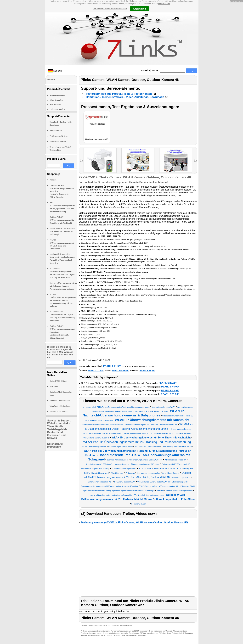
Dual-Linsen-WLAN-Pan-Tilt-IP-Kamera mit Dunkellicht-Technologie (62, 231)
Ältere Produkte (56, 100)
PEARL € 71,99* (112, 366)
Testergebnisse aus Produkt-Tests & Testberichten (119, 94)
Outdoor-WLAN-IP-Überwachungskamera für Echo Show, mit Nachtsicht (62, 220)
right (195, 161)
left (81, 161)
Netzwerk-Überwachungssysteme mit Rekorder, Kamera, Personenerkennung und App (63, 286)
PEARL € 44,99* (170, 387)
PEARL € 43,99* (170, 390)
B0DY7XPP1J (148, 366)
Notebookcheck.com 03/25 (97, 139)
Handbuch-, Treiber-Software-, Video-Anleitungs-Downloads (125, 97)
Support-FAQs (56, 130)
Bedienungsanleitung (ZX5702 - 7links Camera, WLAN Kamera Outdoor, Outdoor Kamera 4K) (134, 522)
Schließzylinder (60, 406)
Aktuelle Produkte (57, 96)
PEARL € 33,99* (167, 383)
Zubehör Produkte (57, 109)
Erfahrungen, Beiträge (59, 136)
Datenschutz (164, 4)
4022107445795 (134, 366)
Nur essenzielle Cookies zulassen (110, 9)
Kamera (53, 180)
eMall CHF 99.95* (120, 370)
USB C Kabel (58, 381)
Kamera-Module (60, 401)
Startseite (145, 70)
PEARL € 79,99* (147, 370)
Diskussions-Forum (58, 142)
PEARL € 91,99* (170, 394)
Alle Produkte (55, 105)
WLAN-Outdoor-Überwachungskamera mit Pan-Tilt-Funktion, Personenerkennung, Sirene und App (63, 300)
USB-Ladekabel (59, 412)
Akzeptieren (139, 9)
